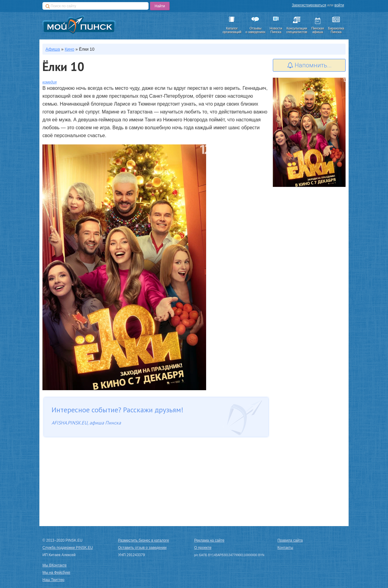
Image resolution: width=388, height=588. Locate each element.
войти (339, 5)
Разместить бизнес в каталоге (144, 540)
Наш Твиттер (53, 580)
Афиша (53, 49)
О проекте (203, 548)
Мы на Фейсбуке (56, 573)
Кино (69, 49)
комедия (50, 82)
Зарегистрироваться (309, 5)
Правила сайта (290, 540)
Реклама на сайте (209, 540)
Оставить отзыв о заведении (142, 548)
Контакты (285, 548)
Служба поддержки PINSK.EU (68, 548)
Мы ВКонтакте (55, 565)
